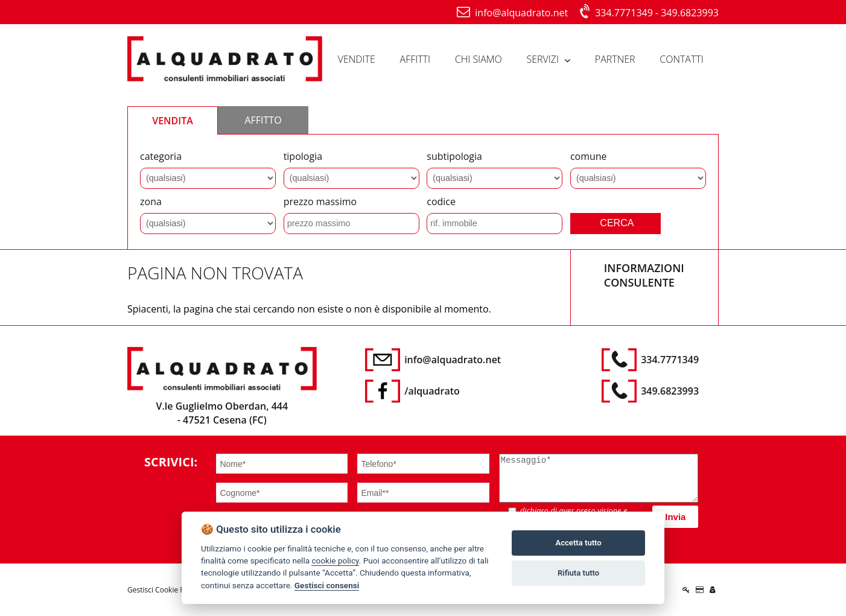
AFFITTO (263, 120)
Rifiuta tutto (578, 573)
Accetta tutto (578, 543)
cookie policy (335, 560)
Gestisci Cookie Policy (164, 590)
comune (589, 156)
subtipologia (454, 156)
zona (151, 202)
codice (441, 202)
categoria (161, 156)
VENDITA (173, 121)
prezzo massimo (320, 202)
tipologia (303, 156)
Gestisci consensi (327, 585)
